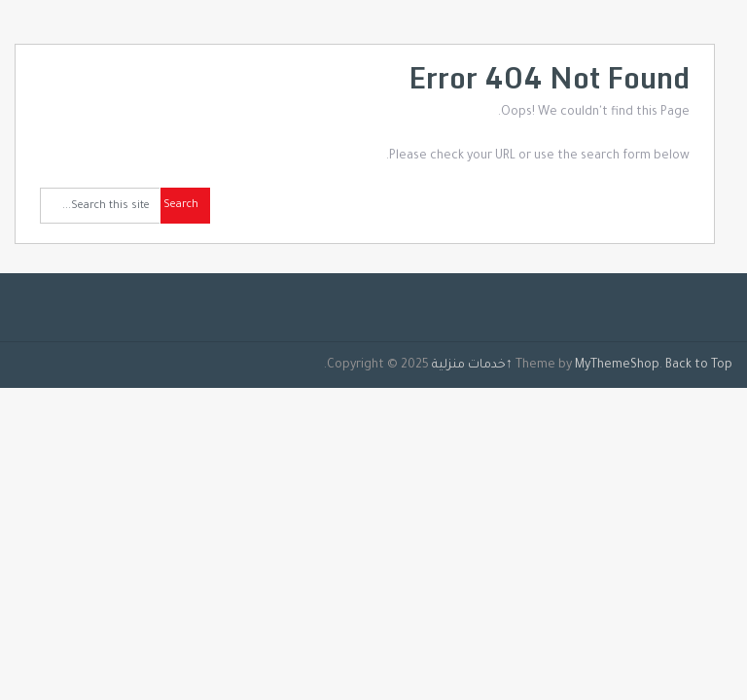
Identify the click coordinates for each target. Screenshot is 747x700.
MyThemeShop (617, 366)
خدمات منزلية (469, 366)
